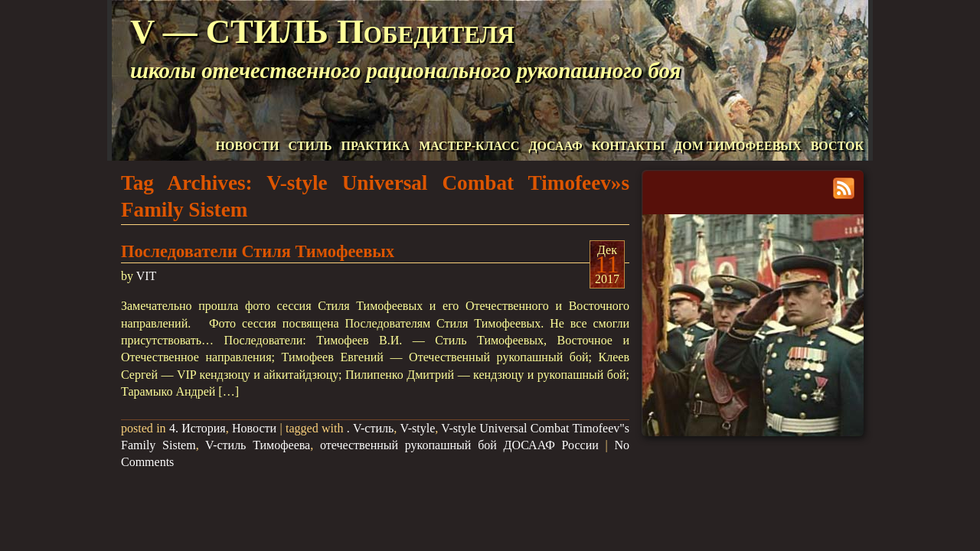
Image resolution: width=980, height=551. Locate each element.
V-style (418, 428)
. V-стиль (370, 428)
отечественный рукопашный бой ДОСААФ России (459, 445)
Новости (254, 428)
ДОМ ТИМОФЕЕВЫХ (737, 146)
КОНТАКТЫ (629, 146)
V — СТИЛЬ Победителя (322, 31)
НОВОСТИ (248, 146)
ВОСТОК (837, 146)
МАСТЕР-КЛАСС (469, 146)
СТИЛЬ (310, 146)
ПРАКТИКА (376, 146)
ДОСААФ (555, 146)
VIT (147, 276)
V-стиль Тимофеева (258, 445)
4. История (198, 428)
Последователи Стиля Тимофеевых (258, 251)
